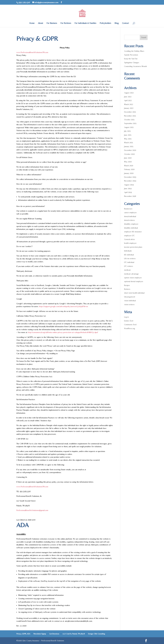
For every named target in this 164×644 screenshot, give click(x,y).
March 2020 (129, 166)
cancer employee (130, 212)
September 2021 (130, 123)
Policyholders (105, 23)
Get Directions (54, 634)
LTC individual (129, 262)
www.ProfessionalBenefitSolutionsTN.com (32, 52)
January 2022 (129, 108)
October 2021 (129, 120)
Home (32, 23)
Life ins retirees (130, 258)
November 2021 (130, 116)
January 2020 (129, 173)
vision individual (130, 301)
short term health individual (134, 293)
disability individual (131, 228)
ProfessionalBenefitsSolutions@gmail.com (32, 510)
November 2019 (130, 181)
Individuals (128, 251)
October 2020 (129, 154)
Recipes (127, 285)
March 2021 (129, 143)
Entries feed (129, 321)
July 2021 (127, 131)
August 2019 (129, 185)
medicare (127, 270)
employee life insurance (133, 232)
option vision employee (133, 278)
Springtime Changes (132, 63)
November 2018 (130, 196)
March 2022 (129, 104)
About (41, 23)
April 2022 (128, 100)
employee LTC (129, 236)
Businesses (128, 209)
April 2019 (128, 192)
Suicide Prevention (131, 55)
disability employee (131, 224)
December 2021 (130, 112)
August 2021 (129, 127)
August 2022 (129, 93)
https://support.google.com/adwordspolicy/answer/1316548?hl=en (63, 306)
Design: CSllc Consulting (97, 634)
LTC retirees (129, 266)
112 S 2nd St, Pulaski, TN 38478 (74, 634)
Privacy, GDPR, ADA (23, 634)
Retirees (127, 289)
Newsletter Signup (40, 634)
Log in (126, 317)
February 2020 (129, 169)
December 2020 (130, 150)
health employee (130, 243)
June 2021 (128, 135)
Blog (117, 23)
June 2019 (128, 189)
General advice (130, 239)
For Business (52, 23)
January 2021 (129, 146)
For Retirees (66, 23)
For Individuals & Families (85, 23)
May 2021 (128, 139)
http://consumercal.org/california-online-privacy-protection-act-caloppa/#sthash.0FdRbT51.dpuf (63, 332)
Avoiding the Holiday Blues (134, 51)
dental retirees (129, 220)
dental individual (130, 216)
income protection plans (133, 247)
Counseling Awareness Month (135, 66)
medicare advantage (131, 274)
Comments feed (130, 325)
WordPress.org (130, 328)
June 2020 (128, 158)
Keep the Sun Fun (131, 59)
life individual (129, 255)
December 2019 (130, 177)
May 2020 (128, 162)
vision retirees (129, 304)
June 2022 (128, 97)
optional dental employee (134, 281)
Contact (126, 23)
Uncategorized (130, 297)
